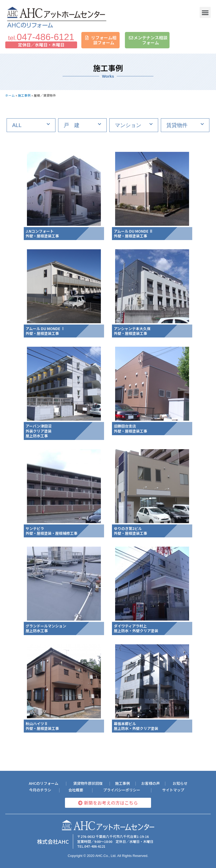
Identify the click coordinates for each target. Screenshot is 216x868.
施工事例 (24, 95)
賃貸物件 (177, 125)
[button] (205, 12)
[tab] (31, 125)
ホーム (10, 95)
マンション (128, 125)
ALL (17, 125)
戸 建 (72, 125)
